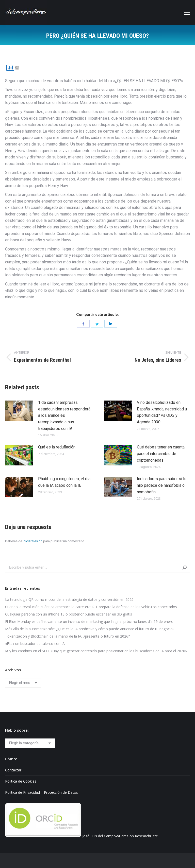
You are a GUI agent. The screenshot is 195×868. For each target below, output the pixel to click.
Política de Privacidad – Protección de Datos (42, 792)
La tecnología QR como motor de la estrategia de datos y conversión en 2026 (69, 599)
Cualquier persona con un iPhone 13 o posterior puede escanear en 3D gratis (69, 614)
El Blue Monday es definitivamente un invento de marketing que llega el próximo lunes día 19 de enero (89, 621)
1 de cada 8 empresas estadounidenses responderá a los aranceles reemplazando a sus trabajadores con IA (64, 415)
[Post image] (19, 411)
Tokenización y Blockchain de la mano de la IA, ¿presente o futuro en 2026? (67, 636)
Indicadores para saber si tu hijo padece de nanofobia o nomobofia (162, 485)
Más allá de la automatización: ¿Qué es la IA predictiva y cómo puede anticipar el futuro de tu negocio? (90, 629)
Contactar (13, 770)
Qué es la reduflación (57, 447)
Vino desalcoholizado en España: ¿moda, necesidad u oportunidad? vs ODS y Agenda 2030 (162, 412)
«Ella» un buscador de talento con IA (35, 644)
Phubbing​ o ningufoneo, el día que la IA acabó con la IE (64, 482)
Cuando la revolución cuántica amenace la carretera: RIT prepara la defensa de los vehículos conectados (91, 607)
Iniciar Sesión (33, 541)
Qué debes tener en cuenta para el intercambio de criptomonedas (161, 454)
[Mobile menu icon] (187, 13)
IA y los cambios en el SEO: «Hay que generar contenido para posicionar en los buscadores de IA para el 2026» (96, 651)
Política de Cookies (21, 781)
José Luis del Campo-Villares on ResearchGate (120, 836)
